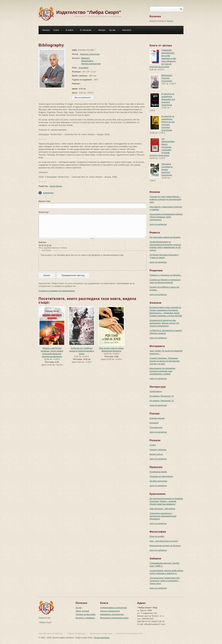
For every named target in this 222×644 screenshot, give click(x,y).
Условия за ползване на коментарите (57, 291)
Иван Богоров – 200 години (162, 509)
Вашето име (44, 201)
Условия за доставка (85, 614)
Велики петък (156, 454)
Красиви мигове (157, 418)
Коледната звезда (158, 472)
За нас (113, 30)
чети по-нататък (158, 224)
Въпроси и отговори (85, 618)
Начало (46, 30)
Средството (156, 391)
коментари (48, 193)
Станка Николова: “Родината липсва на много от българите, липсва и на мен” (165, 361)
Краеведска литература (112, 614)
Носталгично (156, 427)
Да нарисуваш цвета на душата (165, 237)
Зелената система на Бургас (167, 167)
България (154, 423)
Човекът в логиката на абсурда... (166, 275)
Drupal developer (102, 638)
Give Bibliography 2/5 (42, 245)
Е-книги (70, 30)
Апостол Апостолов (89, 54)
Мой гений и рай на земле (111, 348)
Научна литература (90, 64)
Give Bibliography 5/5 (50, 245)
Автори (102, 30)
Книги (57, 30)
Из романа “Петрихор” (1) (162, 396)
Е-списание (86, 30)
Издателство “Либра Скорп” (89, 12)
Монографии (87, 61)
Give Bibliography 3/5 (45, 245)
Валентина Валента (52, 356)
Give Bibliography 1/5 (40, 245)
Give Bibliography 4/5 (48, 245)
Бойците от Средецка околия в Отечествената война (82, 351)
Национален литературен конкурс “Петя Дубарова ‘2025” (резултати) (166, 217)
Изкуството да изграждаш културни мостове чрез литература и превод (162, 371)
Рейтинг (42, 242)
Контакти (127, 30)
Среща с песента (158, 450)
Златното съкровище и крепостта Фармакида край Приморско (163, 516)
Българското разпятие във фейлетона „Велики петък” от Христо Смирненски (164, 323)
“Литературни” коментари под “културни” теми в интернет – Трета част (164, 581)
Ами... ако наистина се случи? (164, 541)
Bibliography (167, 75)
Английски (83, 68)
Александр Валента (52, 354)
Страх (153, 445)
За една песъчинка (158, 481)
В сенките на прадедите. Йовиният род (168, 97)
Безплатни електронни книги (114, 618)
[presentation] (64, 263)
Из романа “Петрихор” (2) (162, 401)
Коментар (44, 212)
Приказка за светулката (161, 476)
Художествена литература (114, 608)
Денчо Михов (56, 186)
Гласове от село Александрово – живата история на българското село (165, 199)
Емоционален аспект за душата (165, 546)
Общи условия (82, 611)
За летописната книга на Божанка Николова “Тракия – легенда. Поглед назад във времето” (166, 501)
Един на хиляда (157, 536)
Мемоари (85, 58)
